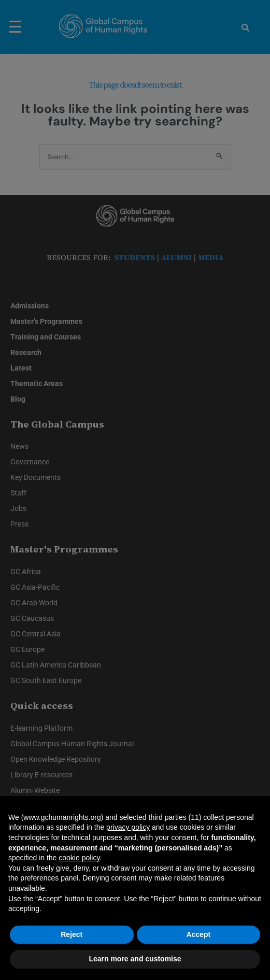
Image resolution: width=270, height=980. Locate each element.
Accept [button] (198, 934)
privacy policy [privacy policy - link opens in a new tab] (128, 827)
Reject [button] (72, 934)
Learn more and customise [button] (135, 959)
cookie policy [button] (79, 858)
